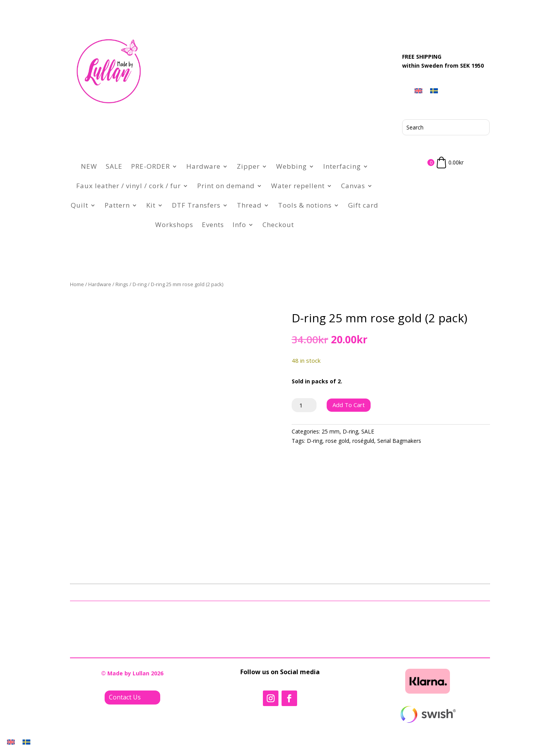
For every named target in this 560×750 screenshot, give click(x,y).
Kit (151, 205)
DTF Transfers (196, 205)
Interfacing (342, 166)
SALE (114, 166)
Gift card (363, 205)
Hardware (203, 166)
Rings (122, 284)
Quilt (80, 205)
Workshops (174, 225)
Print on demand (226, 186)
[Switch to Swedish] (434, 91)
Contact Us (125, 697)
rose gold (337, 441)
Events (213, 225)
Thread (249, 205)
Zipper (248, 166)
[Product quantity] (304, 405)
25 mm (331, 431)
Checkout (278, 225)
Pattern (117, 205)
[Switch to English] (418, 91)
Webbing (291, 166)
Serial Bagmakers (399, 441)
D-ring (140, 284)
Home (77, 284)
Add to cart (349, 405)
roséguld (363, 441)
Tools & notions (305, 205)
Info (239, 225)
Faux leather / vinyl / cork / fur (129, 186)
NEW (89, 166)
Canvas (353, 186)
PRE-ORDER (150, 166)
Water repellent (298, 186)
